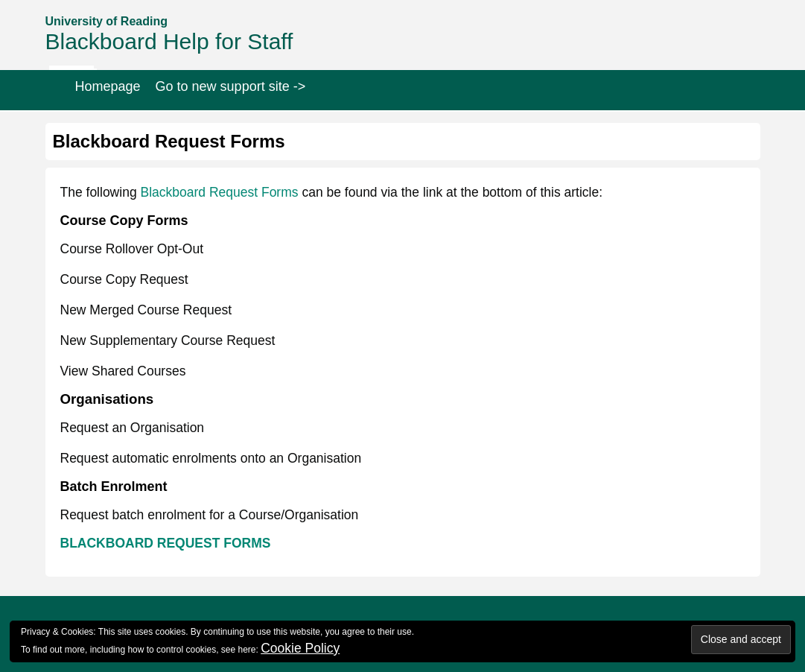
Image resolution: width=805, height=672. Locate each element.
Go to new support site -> (231, 86)
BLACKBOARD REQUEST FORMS (166, 543)
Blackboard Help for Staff (169, 41)
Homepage (108, 86)
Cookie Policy (300, 648)
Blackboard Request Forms (219, 192)
